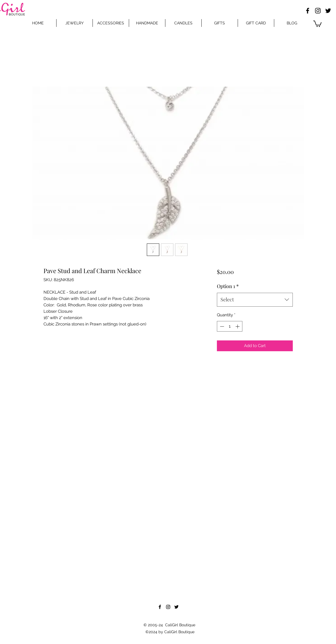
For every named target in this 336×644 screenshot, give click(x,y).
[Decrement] (221, 326)
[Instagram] (318, 11)
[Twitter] (328, 11)
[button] (317, 23)
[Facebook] (308, 11)
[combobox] (255, 300)
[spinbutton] (230, 326)
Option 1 (228, 286)
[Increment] (238, 326)
